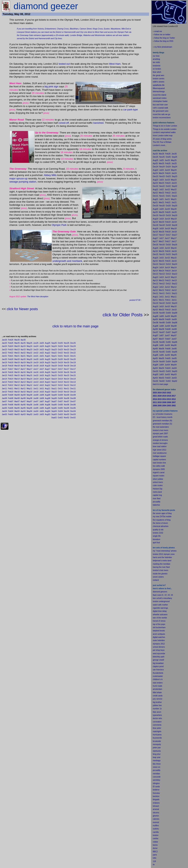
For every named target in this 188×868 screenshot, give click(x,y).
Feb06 (11, 405)
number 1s (157, 709)
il (156, 543)
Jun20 (36, 359)
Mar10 (17, 392)
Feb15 (11, 375)
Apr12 (23, 385)
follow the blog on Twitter (165, 38)
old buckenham (159, 627)
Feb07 (11, 401)
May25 (29, 343)
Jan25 (4, 343)
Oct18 (60, 366)
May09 (29, 395)
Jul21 (42, 356)
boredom (156, 539)
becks (155, 845)
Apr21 (23, 356)
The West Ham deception (38, 297)
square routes (159, 476)
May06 (29, 405)
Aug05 (48, 408)
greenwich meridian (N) (162, 421)
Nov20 (67, 359)
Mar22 (17, 353)
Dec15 (73, 375)
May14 (29, 379)
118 (154, 861)
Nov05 (67, 408)
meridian (167, 564)
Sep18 (54, 366)
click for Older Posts (123, 315)
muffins (156, 826)
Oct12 (60, 385)
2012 (163, 644)
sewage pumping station (23, 182)
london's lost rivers (161, 430)
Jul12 (42, 385)
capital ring (157, 495)
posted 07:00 (135, 300)
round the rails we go (162, 114)
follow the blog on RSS (164, 41)
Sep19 (54, 363)
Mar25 (17, 343)
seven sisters (158, 577)
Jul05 (42, 408)
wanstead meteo (160, 98)
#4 (172, 595)
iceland (156, 580)
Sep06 (54, 405)
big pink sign (51, 86)
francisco (160, 670)
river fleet (157, 499)
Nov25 (67, 343)
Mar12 (17, 385)
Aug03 (48, 414)
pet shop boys (159, 650)
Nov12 (67, 385)
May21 (29, 356)
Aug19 (48, 363)
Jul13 (42, 382)
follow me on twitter (162, 35)
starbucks (157, 751)
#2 (166, 595)
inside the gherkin (160, 574)
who (160, 718)
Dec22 (73, 353)
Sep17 (54, 369)
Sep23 (54, 350)
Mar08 (17, 398)
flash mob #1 (158, 595)
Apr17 (23, 369)
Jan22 (4, 353)
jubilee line (157, 705)
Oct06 (60, 405)
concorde (157, 777)
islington (156, 783)
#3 (169, 595)
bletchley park (159, 657)
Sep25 (54, 343)
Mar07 (17, 401)
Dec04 (73, 411)
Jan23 (4, 350)
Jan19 (4, 363)
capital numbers (159, 460)
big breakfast (158, 663)
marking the (158, 564)
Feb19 (11, 363)
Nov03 (67, 414)
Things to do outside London (165, 129)
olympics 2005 (159, 469)
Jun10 (36, 392)
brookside (157, 741)
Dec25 (73, 343)
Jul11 (42, 389)
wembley (156, 780)
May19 (29, 363)
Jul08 (42, 398)
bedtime (156, 790)
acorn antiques (159, 634)
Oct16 (60, 372)
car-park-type (131, 110)
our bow (156, 56)
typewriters (157, 715)
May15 (29, 375)
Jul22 (42, 353)
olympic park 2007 (160, 434)
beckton (156, 796)
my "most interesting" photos (165, 551)
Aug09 (48, 395)
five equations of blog (162, 520)
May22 (29, 353)
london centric (159, 79)
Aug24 (48, 346)
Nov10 (67, 392)
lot (154, 858)
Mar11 (17, 389)
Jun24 (36, 346)
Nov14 (67, 379)
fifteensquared (159, 88)
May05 (29, 408)
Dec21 (73, 356)
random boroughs (160, 443)
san (154, 670)
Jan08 (4, 398)
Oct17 (60, 369)
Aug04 (48, 411)
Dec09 (73, 395)
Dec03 (73, 414)
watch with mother (160, 605)
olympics (156, 644)
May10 (29, 392)
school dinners (159, 647)
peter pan (157, 748)
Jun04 (36, 411)
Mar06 (17, 405)
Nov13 (67, 382)
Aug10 (48, 392)
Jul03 (42, 414)
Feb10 (11, 392)
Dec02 (73, 418)
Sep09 (54, 395)
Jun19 (36, 363)
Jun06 (36, 405)
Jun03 (36, 414)
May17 (29, 369)
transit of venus (159, 621)
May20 (29, 359)
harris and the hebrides (162, 557)
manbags (157, 761)
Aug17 (48, 369)
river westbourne (160, 453)
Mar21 (17, 356)
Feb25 (11, 343)
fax (157, 838)
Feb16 (11, 372)
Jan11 (4, 389)
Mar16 (17, 372)
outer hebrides (159, 640)
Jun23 (36, 350)
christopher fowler (160, 101)
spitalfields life (159, 85)
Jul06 (42, 405)
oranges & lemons (160, 440)
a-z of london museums (163, 414)
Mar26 (17, 340)
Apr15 (23, 375)
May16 (29, 372)
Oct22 (60, 353)
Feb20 (11, 359)
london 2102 (158, 533)
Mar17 (17, 369)
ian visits (156, 62)
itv (154, 865)
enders (160, 683)
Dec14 (73, 379)
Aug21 (48, 356)
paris (155, 855)
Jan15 (4, 375)
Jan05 (4, 408)
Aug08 (48, 398)
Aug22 (48, 353)
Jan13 (4, 382)
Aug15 (48, 375)
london (156, 601)
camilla (156, 832)
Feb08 (11, 398)
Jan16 (4, 372)
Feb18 (11, 366)
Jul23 (42, 350)
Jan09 (4, 395)
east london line (159, 463)
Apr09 (23, 395)
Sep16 (54, 372)
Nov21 (67, 356)
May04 (29, 411)
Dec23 (73, 350)
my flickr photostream (163, 47)
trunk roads (157, 686)
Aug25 (48, 343)
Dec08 (73, 398)
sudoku (156, 829)
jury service (158, 699)
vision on (156, 767)
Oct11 (60, 389)
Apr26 (23, 340)
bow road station (160, 446)
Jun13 (36, 382)
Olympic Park (59, 225)
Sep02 (54, 418)
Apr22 (23, 353)
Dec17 (73, 369)
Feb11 (11, 389)
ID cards (156, 787)
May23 (29, 350)
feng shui (157, 754)
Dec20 (73, 359)
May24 (29, 346)
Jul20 (42, 359)
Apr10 (23, 392)
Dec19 (73, 363)
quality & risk (158, 530)
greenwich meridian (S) (162, 424)
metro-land (157, 492)
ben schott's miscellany (162, 598)
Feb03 (11, 414)
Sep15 (54, 375)
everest (156, 822)
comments (157, 725)
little (154, 693)
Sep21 (54, 356)
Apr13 (23, 382)
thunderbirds (158, 673)
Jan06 (4, 405)
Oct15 (60, 375)
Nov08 (67, 398)
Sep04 (54, 411)
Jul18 (42, 366)
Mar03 (17, 414)
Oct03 (60, 414)
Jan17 (4, 369)
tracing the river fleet (161, 567)
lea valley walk (159, 466)
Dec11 (73, 389)
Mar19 (17, 363)
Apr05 (23, 408)
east (155, 683)
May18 (29, 366)
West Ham (115, 64)
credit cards (158, 696)
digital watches (159, 637)
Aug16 (48, 372)
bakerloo (156, 505)
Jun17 (36, 369)
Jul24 (42, 346)
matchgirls (157, 731)
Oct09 (60, 395)
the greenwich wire (161, 111)
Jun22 (36, 353)
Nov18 (67, 366)
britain (159, 693)
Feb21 (11, 356)
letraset (156, 806)
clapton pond (158, 666)
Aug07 (48, 401)
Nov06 (67, 405)
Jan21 (4, 356)
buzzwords (157, 738)
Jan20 (4, 359)
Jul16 (42, 372)
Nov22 (67, 353)
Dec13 (73, 382)
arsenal (156, 809)
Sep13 (54, 382)
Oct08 (60, 398)
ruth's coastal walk (160, 108)
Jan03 (4, 414)
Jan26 (4, 340)
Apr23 (23, 350)
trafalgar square (159, 456)
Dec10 (73, 392)
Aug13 (48, 382)
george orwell (158, 660)
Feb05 (11, 408)
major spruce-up (18, 178)
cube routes (158, 485)
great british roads (160, 437)
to (156, 858)
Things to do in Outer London (165, 126)
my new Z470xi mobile (162, 517)
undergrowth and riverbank (67, 261)
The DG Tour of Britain (162, 142)
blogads (156, 800)
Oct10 (60, 392)
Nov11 (67, 389)
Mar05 (17, 408)
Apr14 (23, 379)
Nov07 (67, 401)
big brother (157, 702)
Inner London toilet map (163, 136)
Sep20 (54, 359)
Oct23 (60, 350)
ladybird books (159, 631)
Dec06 (73, 405)
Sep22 (54, 353)
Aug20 (48, 359)
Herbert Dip (158, 489)
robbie (155, 842)
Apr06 (23, 405)
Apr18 (23, 366)
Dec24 (73, 346)
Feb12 (11, 385)
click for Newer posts (22, 309)
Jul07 (42, 401)
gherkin (156, 816)
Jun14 (36, 379)
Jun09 (36, 395)
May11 (29, 389)
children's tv (158, 679)
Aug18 (48, 366)
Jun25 (36, 343)
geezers (164, 592)
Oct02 (60, 418)
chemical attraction (161, 526)
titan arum (157, 712)
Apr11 (23, 389)
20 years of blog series (162, 139)
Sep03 (54, 414)
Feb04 (11, 411)
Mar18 (17, 366)
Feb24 (11, 346)
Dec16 (73, 372)
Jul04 (42, 411)
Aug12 (48, 385)
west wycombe (159, 654)
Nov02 (67, 418)
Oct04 (60, 411)
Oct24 (60, 346)
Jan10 (4, 392)
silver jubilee (158, 479)
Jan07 (4, 401)
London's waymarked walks (164, 132)
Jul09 (42, 395)
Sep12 (54, 385)
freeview (156, 793)
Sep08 (54, 398)
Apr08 (23, 398)
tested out (64, 64)
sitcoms (156, 813)
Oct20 (60, 359)
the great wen (159, 75)
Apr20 (23, 359)
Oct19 (60, 363)
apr (154, 543)
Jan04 (4, 411)
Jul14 (42, 379)
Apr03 (23, 414)
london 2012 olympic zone (164, 554)
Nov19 (67, 363)
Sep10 (54, 392)
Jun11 (36, 389)
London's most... (160, 145)
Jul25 (42, 343)
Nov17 (67, 369)
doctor (155, 718)
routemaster (158, 676)
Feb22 (11, 353)
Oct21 (60, 356)
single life (157, 536)
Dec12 (73, 385)
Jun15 (36, 375)
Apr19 (23, 363)
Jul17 (42, 369)
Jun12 (36, 385)
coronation (157, 722)
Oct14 (60, 379)
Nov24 (67, 346)
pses (158, 803)
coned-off (64, 123)
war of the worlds (160, 618)
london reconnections (162, 118)
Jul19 (42, 363)
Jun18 (36, 366)
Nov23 (67, 350)
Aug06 (48, 405)
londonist (157, 66)
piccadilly (157, 502)
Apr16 (23, 372)
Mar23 (17, 350)
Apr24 (23, 346)
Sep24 (54, 346)
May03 (29, 414)
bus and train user (160, 105)
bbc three (157, 764)
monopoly (157, 744)
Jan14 (4, 379)
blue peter (157, 728)
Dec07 (73, 401)
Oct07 (60, 401)
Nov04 (67, 411)
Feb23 (11, 350)
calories (156, 819)
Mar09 (17, 395)
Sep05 (54, 408)
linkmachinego (159, 92)
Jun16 (36, 372)
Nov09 (67, 395)
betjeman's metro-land (162, 561)
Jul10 (42, 392)
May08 (29, 398)
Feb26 (11, 340)
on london (157, 69)
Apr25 (23, 343)
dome (155, 848)
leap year (157, 757)
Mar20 (17, 359)
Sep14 (54, 379)
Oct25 (60, 343)
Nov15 (67, 375)
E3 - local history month (163, 417)
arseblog (156, 59)
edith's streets (159, 82)
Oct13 (60, 382)
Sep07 (54, 401)
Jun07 (36, 401)
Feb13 (11, 382)
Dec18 (73, 366)
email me (158, 31)
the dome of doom (160, 523)
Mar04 (17, 411)
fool (158, 543)
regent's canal (159, 473)
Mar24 (17, 346)
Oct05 (60, 408)
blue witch (157, 72)
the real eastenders (161, 427)
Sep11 (54, 389)
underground (164, 601)
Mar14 (17, 379)
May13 (29, 382)
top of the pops (159, 624)
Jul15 (42, 375)
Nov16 (67, 372)
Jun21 (36, 356)
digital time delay (160, 611)
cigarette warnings (160, 608)
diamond (156, 592)
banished (98, 123)
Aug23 (48, 350)
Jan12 (4, 385)
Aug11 (48, 389)
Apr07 (23, 401)
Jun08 (36, 398)
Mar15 (17, 375)
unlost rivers (158, 482)
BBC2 (155, 852)
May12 (29, 385)
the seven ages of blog (162, 513)
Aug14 (48, 379)
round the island (159, 95)
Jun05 (36, 408)
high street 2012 (160, 450)
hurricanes (157, 735)
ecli (154, 803)
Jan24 (4, 346)
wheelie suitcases (160, 615)
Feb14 (11, 379)
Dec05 (73, 408)
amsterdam (157, 689)
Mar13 (17, 382)
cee (154, 838)
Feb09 (11, 395)
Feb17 (11, 369)
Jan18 (4, 366)
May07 (29, 401)
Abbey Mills (50, 175)
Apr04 (23, 411)
